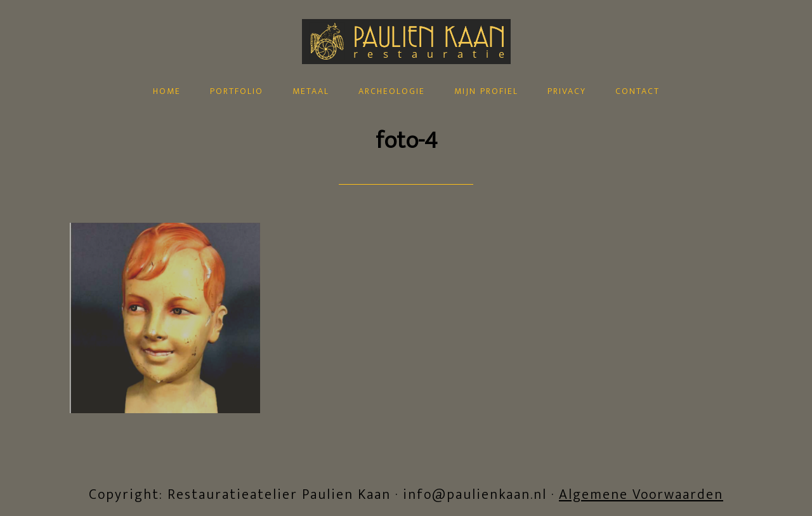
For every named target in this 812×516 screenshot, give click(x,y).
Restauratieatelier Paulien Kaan (406, 71)
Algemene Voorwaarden (641, 495)
